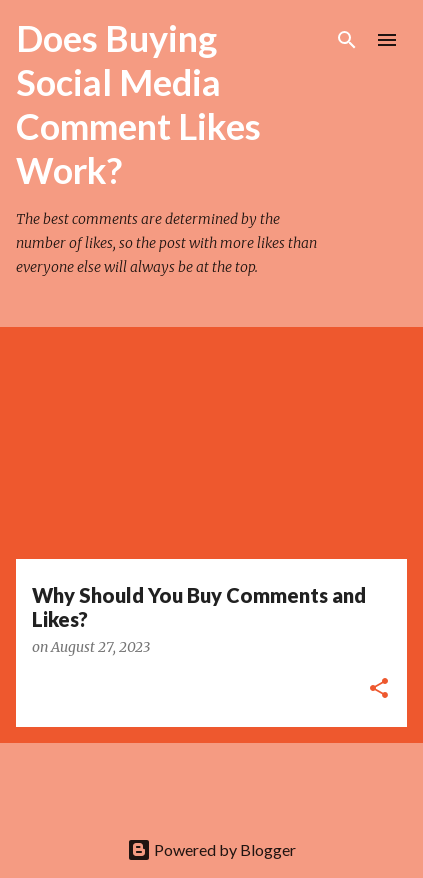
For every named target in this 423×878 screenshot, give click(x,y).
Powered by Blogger (211, 849)
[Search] (347, 40)
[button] (379, 689)
